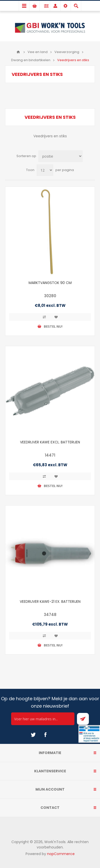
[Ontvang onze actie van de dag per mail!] (43, 719)
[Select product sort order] (61, 156)
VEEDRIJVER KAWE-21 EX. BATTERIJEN (50, 602)
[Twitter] (33, 735)
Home (18, 52)
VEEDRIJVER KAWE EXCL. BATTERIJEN (50, 442)
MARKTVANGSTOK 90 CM (50, 283)
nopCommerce (61, 854)
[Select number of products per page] (45, 170)
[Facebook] (45, 735)
